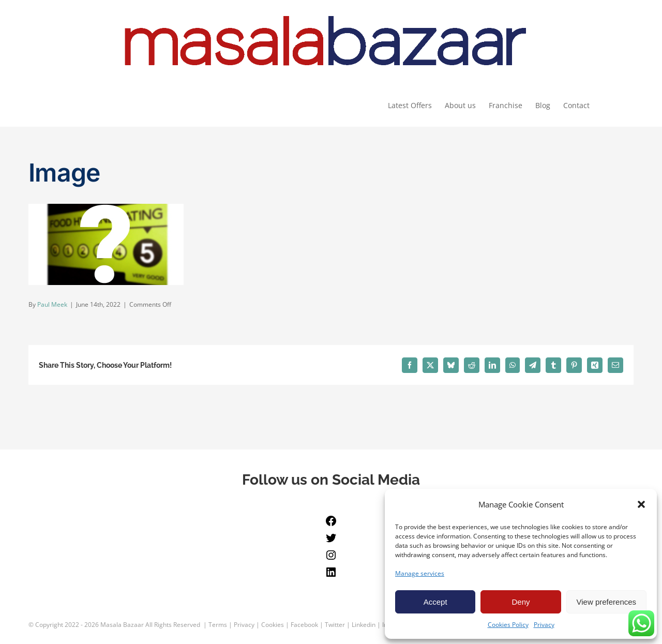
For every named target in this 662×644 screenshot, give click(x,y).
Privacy (544, 625)
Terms (218, 625)
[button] (641, 504)
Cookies (273, 625)
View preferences (607, 602)
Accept (435, 602)
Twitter (335, 625)
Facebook (304, 625)
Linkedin (364, 625)
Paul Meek (52, 305)
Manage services (420, 573)
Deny (521, 602)
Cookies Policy (508, 625)
